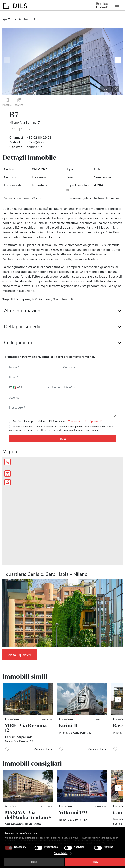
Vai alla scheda (43, 749)
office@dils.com (38, 142)
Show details (61, 853)
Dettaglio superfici (23, 326)
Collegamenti (18, 342)
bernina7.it (34, 147)
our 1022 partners (25, 838)
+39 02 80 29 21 (39, 137)
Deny (34, 862)
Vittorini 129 (73, 813)
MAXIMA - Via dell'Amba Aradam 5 (28, 815)
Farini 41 (68, 726)
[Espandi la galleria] (116, 89)
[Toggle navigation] (117, 5)
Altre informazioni (23, 310)
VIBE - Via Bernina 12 (26, 728)
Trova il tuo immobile (20, 19)
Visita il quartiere (20, 655)
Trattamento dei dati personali (85, 421)
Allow (95, 862)
